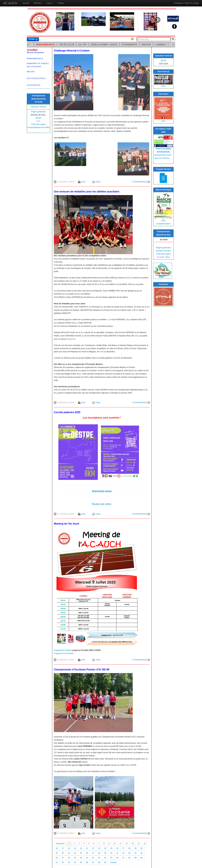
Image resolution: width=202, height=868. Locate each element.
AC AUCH (10, 3)
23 (99, 848)
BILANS (31, 72)
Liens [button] (50, 3)
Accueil (26, 3)
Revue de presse (35, 52)
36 (87, 853)
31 (57, 853)
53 (99, 858)
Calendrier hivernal (38, 107)
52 (93, 858)
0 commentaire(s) (141, 182)
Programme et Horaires (64, 653)
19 (75, 848)
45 (141, 853)
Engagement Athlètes (63, 650)
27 (123, 848)
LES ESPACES (34, 85)
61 (57, 862)
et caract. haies (163, 257)
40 (111, 853)
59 (135, 858)
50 (81, 858)
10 (114, 844)
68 (99, 862)
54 (105, 858)
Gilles (83, 182)
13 (133, 844)
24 (105, 848)
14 (139, 844)
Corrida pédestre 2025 (67, 412)
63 (69, 862)
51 (87, 858)
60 (141, 858)
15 (145, 844)
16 (57, 848)
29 (135, 848)
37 (93, 853)
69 (105, 862)
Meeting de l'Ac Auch (67, 524)
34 (75, 853)
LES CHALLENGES (36, 78)
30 (141, 848)
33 (69, 853)
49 (75, 858)
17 (63, 848)
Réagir (98, 182)
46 (57, 858)
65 (81, 862)
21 (87, 848)
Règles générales (38, 112)
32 (63, 853)
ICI (67, 138)
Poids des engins (38, 124)
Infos (163, 86)
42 (123, 853)
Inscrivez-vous (102, 491)
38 (99, 853)
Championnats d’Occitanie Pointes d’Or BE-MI (82, 670)
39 (105, 853)
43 (129, 853)
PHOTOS (146, 45)
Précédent (60, 844)
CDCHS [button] (38, 3)
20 (81, 848)
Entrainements (163, 152)
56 (117, 858)
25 (111, 848)
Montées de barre (163, 251)
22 (93, 848)
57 (123, 858)
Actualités (32, 50)
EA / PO (82, 45)
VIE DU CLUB (67, 45)
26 (117, 848)
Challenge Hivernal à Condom (72, 51)
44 (135, 853)
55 (111, 858)
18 (69, 848)
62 (63, 862)
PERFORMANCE (45, 45)
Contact (61, 3)
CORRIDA (161, 45)
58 (129, 858)
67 (93, 862)
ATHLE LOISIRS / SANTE (104, 45)
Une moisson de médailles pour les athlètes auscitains (87, 192)
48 (69, 858)
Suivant (113, 862)
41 (117, 853)
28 (129, 848)
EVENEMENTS (129, 45)
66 (87, 862)
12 (127, 844)
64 (75, 862)
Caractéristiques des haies (38, 127)
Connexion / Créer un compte (186, 3)
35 (81, 853)
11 (120, 844)
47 (63, 858)
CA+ (39, 121)
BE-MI (38, 118)
